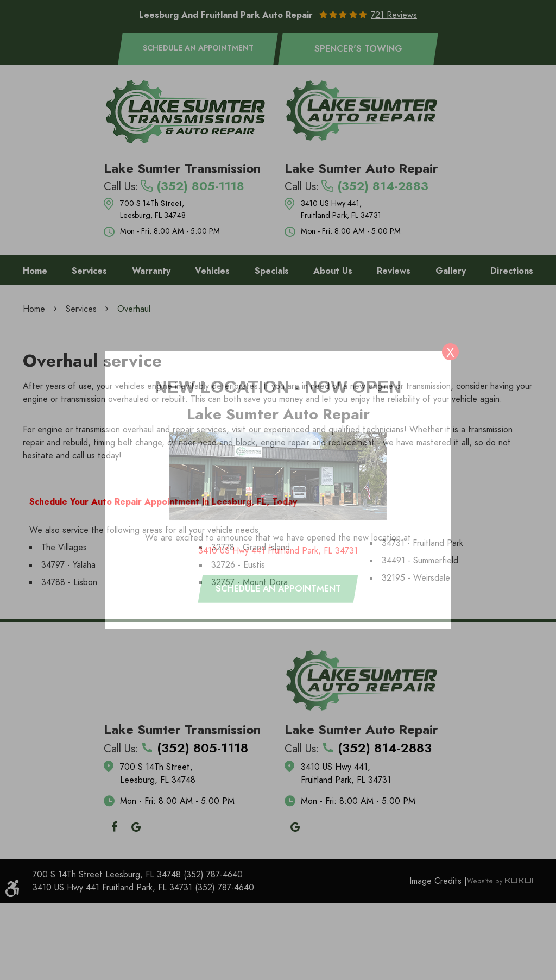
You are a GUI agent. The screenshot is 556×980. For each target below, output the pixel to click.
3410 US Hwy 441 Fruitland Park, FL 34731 (278, 551)
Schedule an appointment (278, 589)
